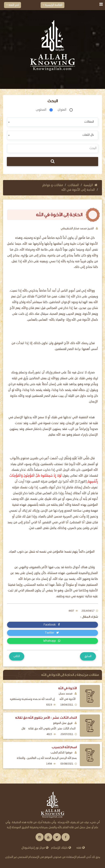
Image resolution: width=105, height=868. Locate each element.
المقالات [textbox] (89, 122)
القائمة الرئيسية (52, 5)
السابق (88, 656)
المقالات (73, 185)
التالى (17, 656)
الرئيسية (91, 185)
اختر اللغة (13, 5)
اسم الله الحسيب (64, 747)
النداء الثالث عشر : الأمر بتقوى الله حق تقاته (46, 718)
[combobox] (52, 122)
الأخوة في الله (67, 688)
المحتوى (41, 110)
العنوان (62, 110)
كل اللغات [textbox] (88, 135)
